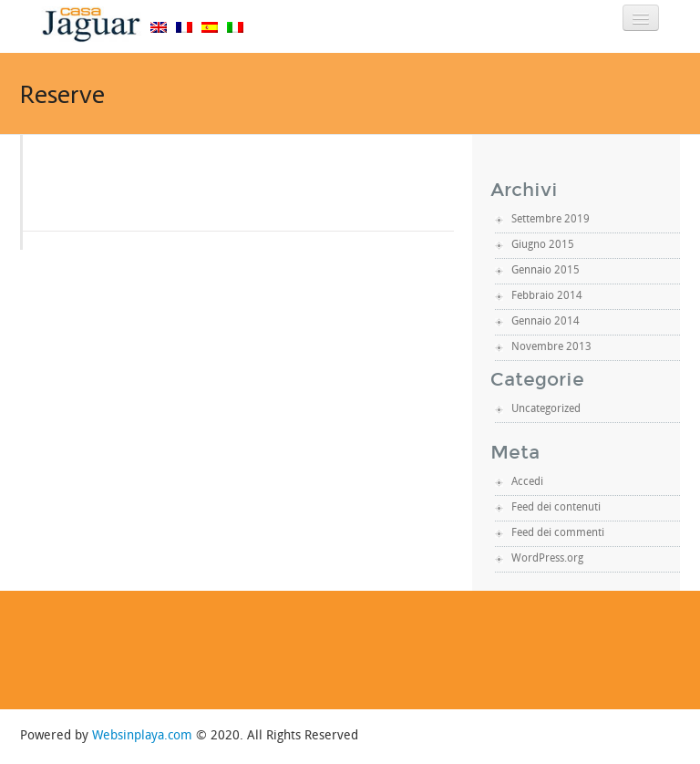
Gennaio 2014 (546, 322)
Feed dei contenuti (556, 508)
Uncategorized (546, 409)
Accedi (527, 482)
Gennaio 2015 (546, 271)
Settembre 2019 (551, 220)
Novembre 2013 (551, 347)
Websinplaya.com (142, 736)
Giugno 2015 (543, 245)
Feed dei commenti (558, 533)
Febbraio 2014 (547, 296)
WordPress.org (547, 559)
